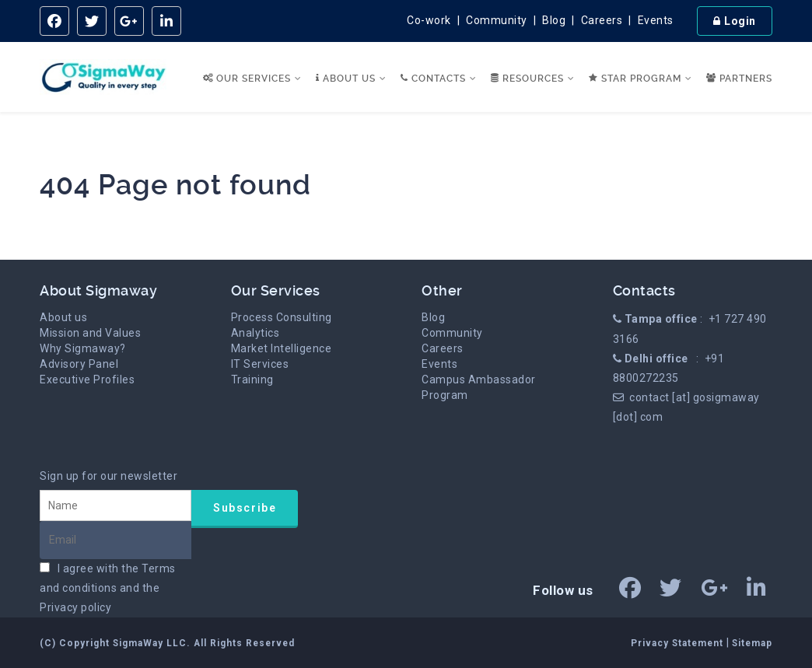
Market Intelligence (282, 348)
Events (656, 20)
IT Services (260, 364)
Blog (554, 20)
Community (497, 20)
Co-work (429, 20)
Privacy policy (75, 607)
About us (63, 317)
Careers (602, 20)
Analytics (255, 333)
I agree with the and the (108, 588)
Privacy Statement (679, 643)
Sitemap (752, 643)
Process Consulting (282, 317)
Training (252, 379)
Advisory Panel (79, 364)
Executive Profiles (87, 379)
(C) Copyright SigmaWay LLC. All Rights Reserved (167, 643)
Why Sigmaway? (83, 348)
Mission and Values (90, 333)
